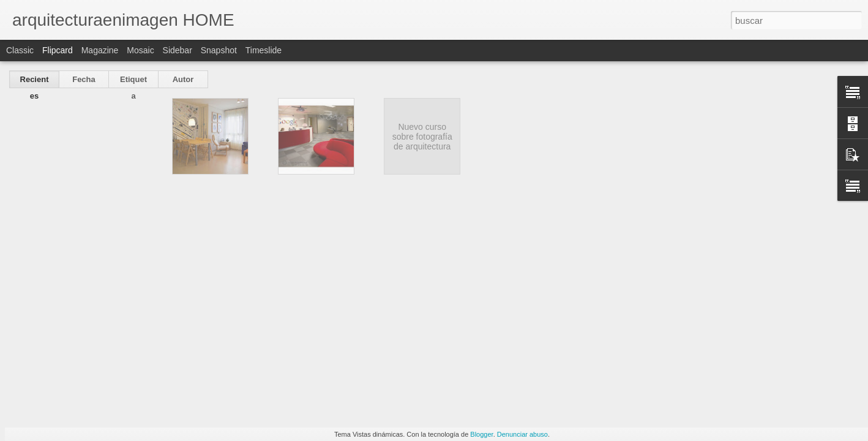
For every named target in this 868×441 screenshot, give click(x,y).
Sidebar (178, 50)
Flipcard (58, 50)
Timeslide (264, 50)
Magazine (100, 50)
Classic (20, 50)
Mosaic (140, 50)
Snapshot (219, 50)
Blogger (481, 434)
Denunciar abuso (522, 434)
